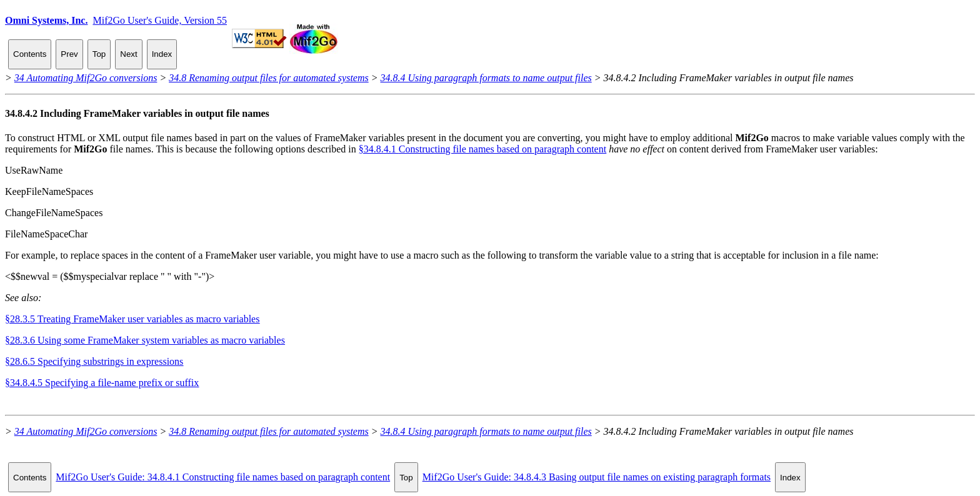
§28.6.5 (94, 361)
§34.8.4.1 (482, 149)
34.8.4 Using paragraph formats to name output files (486, 78)
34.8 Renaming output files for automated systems (269, 78)
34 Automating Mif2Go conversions (86, 78)
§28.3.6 (145, 340)
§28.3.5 (132, 319)
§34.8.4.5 (102, 383)
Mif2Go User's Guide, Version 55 (160, 20)
